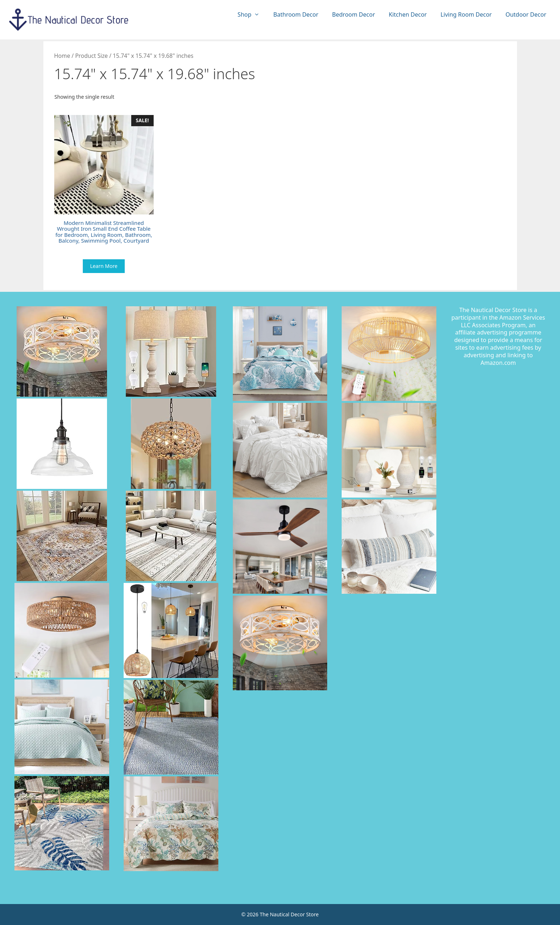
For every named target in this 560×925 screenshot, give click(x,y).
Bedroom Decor (354, 14)
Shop (252, 15)
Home (62, 56)
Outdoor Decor (526, 14)
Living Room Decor (466, 14)
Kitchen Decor (408, 14)
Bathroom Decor (296, 14)
